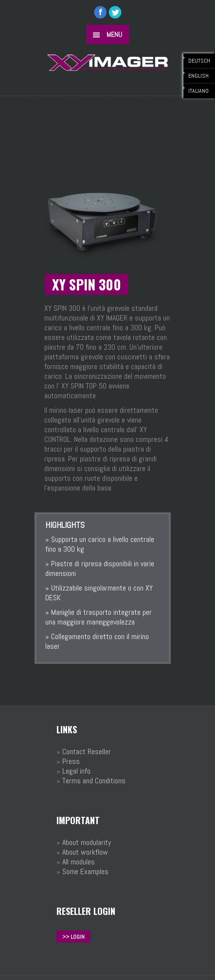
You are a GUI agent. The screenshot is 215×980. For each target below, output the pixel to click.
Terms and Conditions (94, 781)
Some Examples (85, 871)
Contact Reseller (87, 752)
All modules (79, 862)
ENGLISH (198, 76)
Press (71, 761)
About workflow (85, 852)
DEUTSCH (199, 61)
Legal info (76, 771)
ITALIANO (198, 91)
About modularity (87, 842)
